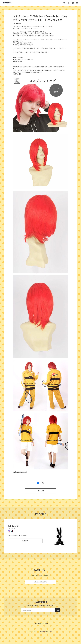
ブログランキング (38, 623)
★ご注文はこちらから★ (20, 472)
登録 (58, 610)
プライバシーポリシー (34, 631)
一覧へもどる (40, 491)
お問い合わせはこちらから (40, 582)
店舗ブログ (25, 541)
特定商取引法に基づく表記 (46, 631)
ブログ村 (46, 623)
